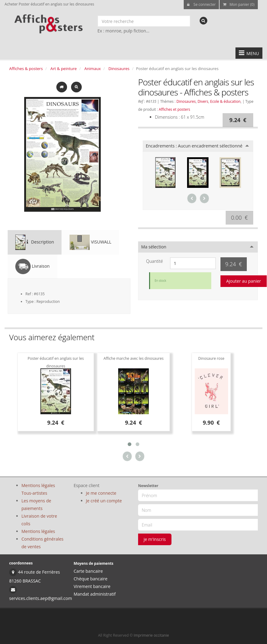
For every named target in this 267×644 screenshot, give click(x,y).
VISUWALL (90, 242)
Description (35, 242)
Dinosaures (119, 69)
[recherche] (203, 21)
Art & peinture (64, 69)
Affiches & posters (26, 69)
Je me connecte (101, 493)
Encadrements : (194, 146)
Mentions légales (38, 531)
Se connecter (201, 4)
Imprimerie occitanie (151, 635)
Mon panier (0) (239, 4)
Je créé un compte (104, 501)
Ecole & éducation (225, 101)
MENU (249, 53)
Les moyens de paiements (36, 504)
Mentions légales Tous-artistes (38, 489)
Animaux (93, 69)
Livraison (32, 266)
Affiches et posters (174, 109)
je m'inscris (155, 539)
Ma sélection (154, 247)
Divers (203, 101)
